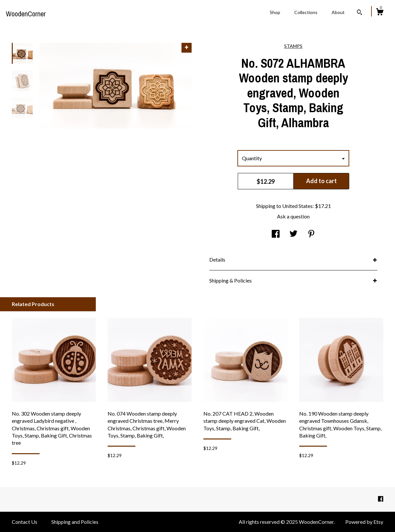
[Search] (360, 13)
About (338, 12)
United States (297, 206)
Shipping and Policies (75, 522)
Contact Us (25, 522)
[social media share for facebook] (276, 234)
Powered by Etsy (364, 522)
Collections (306, 12)
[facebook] (381, 499)
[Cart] (380, 13)
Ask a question (293, 216)
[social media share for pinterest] (311, 234)
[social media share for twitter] (293, 234)
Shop (275, 12)
